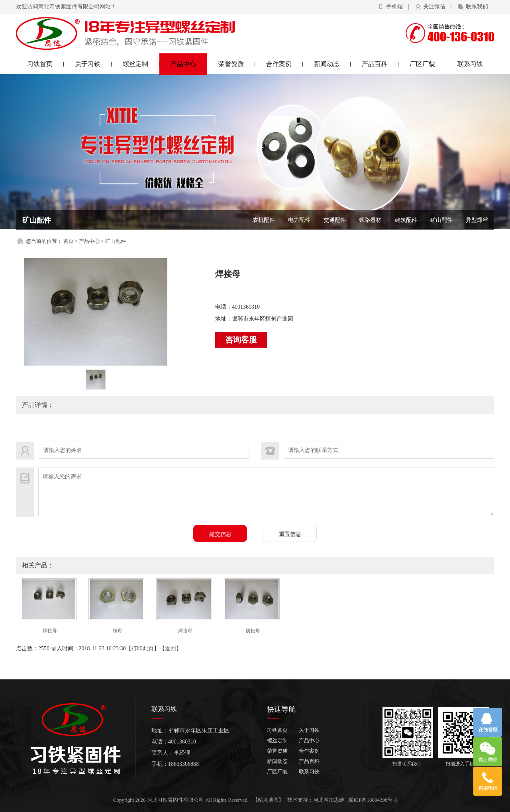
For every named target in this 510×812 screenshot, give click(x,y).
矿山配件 (441, 220)
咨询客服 (241, 340)
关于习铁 (93, 64)
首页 (69, 241)
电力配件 (299, 220)
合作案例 (285, 64)
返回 (171, 649)
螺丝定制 (141, 64)
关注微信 (434, 7)
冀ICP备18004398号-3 (373, 800)
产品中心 (189, 64)
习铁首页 (46, 64)
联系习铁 (470, 64)
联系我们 (477, 7)
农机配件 (264, 220)
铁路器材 (370, 220)
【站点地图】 (268, 800)
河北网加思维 (329, 800)
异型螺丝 (477, 220)
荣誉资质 (237, 64)
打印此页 (143, 649)
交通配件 (335, 220)
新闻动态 (332, 64)
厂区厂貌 (428, 64)
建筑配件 (406, 220)
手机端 (394, 7)
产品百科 (380, 64)
